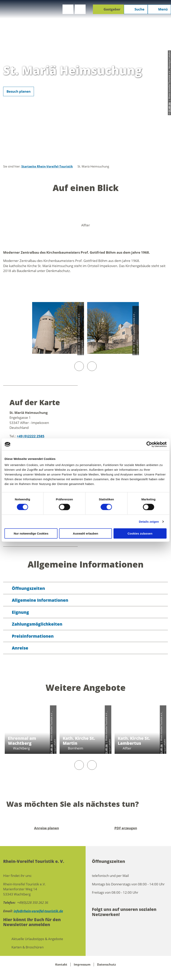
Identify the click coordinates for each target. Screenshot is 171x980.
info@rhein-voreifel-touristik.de (38, 911)
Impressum (82, 964)
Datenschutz (106, 964)
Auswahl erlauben (85, 533)
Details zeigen (149, 521)
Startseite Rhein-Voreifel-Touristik (47, 166)
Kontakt (61, 964)
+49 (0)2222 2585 (31, 436)
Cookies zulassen (140, 533)
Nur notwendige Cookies (31, 533)
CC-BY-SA (51, 749)
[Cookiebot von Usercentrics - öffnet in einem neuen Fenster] (149, 444)
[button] (68, 9)
